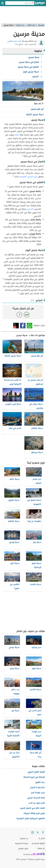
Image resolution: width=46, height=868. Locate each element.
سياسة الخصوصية (22, 843)
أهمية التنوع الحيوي (36, 772)
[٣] (19, 293)
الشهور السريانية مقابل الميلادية (31, 818)
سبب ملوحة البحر (38, 793)
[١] (23, 156)
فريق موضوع (23, 848)
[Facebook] (43, 832)
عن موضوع (24, 838)
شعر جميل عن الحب (37, 803)
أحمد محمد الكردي (14, 41)
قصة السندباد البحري (36, 798)
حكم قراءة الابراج (37, 787)
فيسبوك (23, 326)
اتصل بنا (42, 838)
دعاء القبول (40, 782)
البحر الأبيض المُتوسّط (28, 177)
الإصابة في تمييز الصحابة (34, 777)
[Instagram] (33, 832)
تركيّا (17, 135)
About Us (41, 848)
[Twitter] (38, 832)
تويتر (16, 326)
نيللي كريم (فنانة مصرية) (34, 813)
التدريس (30, 209)
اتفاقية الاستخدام (38, 843)
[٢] (14, 176)
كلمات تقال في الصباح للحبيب (32, 808)
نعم (27, 315)
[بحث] (33, 3)
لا (19, 315)
